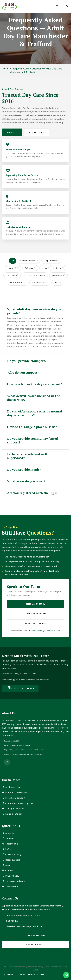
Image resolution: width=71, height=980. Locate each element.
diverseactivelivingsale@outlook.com (44, 631)
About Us (12, 132)
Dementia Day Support (15, 793)
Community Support (35, 275)
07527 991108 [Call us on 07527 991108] (12, 921)
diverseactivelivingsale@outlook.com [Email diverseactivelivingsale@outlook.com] (25, 926)
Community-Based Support (17, 803)
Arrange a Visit (35, 945)
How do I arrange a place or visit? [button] (32, 427)
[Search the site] (67, 6)
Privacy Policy (11, 876)
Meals (46, 268)
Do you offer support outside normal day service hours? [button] (35, 413)
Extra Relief (12, 275)
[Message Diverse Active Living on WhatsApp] (66, 975)
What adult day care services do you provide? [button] (34, 311)
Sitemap (44, 974)
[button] (59, 6)
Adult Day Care (11, 787)
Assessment (58, 275)
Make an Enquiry (36, 935)
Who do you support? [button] (23, 372)
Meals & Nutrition (12, 814)
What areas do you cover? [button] (26, 481)
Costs (60, 268)
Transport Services (13, 809)
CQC (57, 283)
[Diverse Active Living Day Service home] (10, 6)
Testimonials (10, 844)
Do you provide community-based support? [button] (33, 440)
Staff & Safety (18, 283)
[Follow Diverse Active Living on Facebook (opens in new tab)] (7, 762)
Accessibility (10, 887)
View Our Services (36, 623)
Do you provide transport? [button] (27, 361)
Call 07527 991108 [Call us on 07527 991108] (21, 688)
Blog (6, 865)
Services (8, 838)
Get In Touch (37, 132)
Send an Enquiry (35, 604)
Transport (13, 268)
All (13, 261)
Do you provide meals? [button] (24, 469)
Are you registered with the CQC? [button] (32, 493)
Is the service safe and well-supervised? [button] (28, 456)
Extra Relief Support (14, 798)
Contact (8, 871)
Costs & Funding (12, 854)
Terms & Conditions (13, 881)
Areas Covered (40, 283)
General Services (29, 261)
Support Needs (52, 261)
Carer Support (11, 860)
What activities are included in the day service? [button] (34, 398)
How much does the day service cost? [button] (35, 384)
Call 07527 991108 (35, 614)
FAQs (6, 849)
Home (5, 69)
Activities (30, 268)
